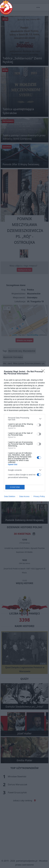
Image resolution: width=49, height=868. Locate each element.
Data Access (24, 496)
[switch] (39, 425)
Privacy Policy (39, 496)
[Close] (44, 372)
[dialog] (24, 434)
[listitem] (24, 419)
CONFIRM (15, 487)
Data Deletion (10, 496)
